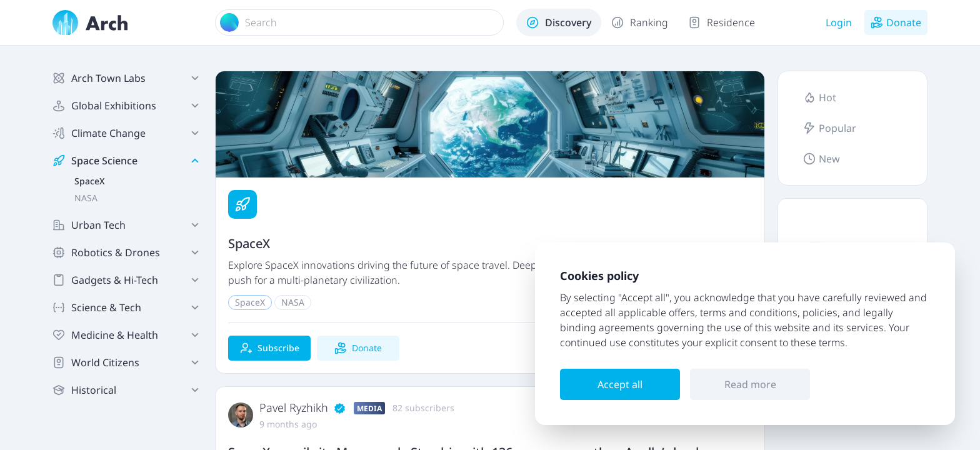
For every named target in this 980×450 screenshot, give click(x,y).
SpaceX (90, 181)
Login (839, 22)
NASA (86, 198)
